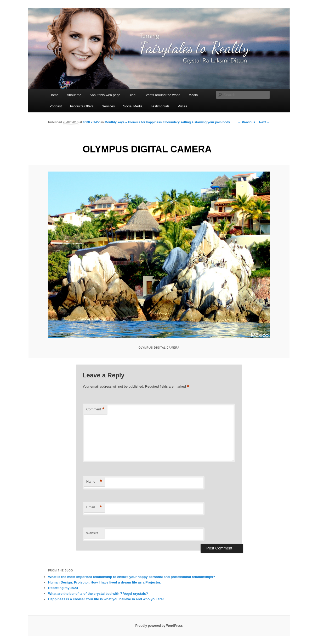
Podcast (56, 106)
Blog (132, 95)
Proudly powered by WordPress (159, 626)
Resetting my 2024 (63, 588)
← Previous (247, 122)
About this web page (105, 95)
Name (94, 482)
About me (74, 95)
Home (54, 95)
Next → (265, 122)
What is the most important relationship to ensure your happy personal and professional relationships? (132, 577)
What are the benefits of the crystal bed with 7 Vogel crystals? (98, 594)
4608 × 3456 (92, 122)
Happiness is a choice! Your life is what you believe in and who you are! (106, 599)
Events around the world (162, 95)
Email (94, 507)
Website (92, 533)
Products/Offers (82, 106)
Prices (183, 106)
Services (108, 106)
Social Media (133, 106)
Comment (95, 409)
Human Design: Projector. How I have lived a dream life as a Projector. (105, 582)
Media (193, 95)
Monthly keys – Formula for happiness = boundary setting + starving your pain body (167, 122)
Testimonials (160, 106)
